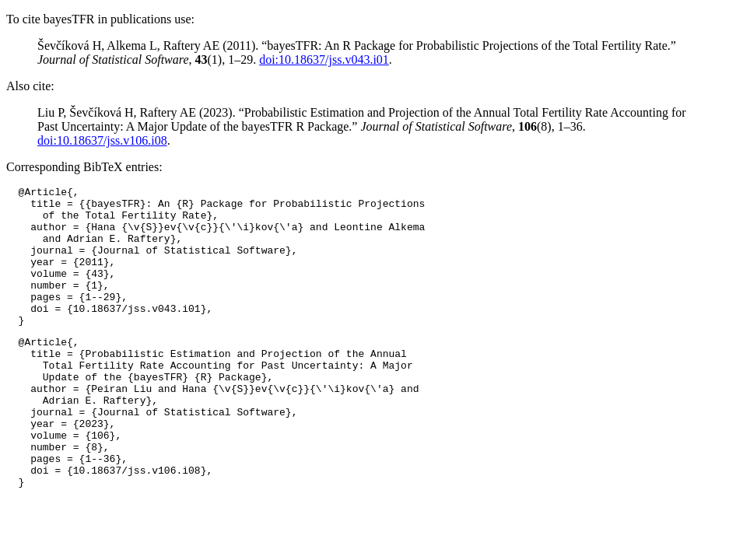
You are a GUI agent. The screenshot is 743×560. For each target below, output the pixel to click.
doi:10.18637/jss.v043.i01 (324, 59)
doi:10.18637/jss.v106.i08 (102, 140)
